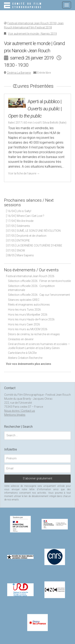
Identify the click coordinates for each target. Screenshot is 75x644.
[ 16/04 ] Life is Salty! (19, 211)
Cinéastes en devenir (21, 339)
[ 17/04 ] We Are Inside (20, 221)
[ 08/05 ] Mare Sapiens (20, 255)
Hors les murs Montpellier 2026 (28, 315)
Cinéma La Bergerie (19, 73)
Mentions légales (15, 415)
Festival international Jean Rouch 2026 (30, 276)
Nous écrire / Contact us (20, 411)
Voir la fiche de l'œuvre (24, 173)
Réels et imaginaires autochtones (29, 305)
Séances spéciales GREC (24, 300)
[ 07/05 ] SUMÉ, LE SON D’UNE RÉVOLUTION (33, 231)
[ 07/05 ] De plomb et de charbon (26, 236)
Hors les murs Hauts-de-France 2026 (31, 319)
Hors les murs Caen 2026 (24, 324)
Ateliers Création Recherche (25, 358)
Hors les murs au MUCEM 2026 (28, 329)
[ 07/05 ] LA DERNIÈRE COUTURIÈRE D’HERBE (34, 246)
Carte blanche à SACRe (22, 353)
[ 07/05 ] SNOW (15, 251)
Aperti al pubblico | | (35, 109)
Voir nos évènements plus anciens (29, 364)
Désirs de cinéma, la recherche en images (34, 334)
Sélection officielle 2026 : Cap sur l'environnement (39, 295)
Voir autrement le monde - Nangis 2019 (32, 34)
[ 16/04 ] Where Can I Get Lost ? (25, 216)
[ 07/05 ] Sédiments (18, 226)
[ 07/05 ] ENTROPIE (18, 240)
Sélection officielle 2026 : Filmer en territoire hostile (39, 281)
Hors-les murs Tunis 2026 (24, 310)
